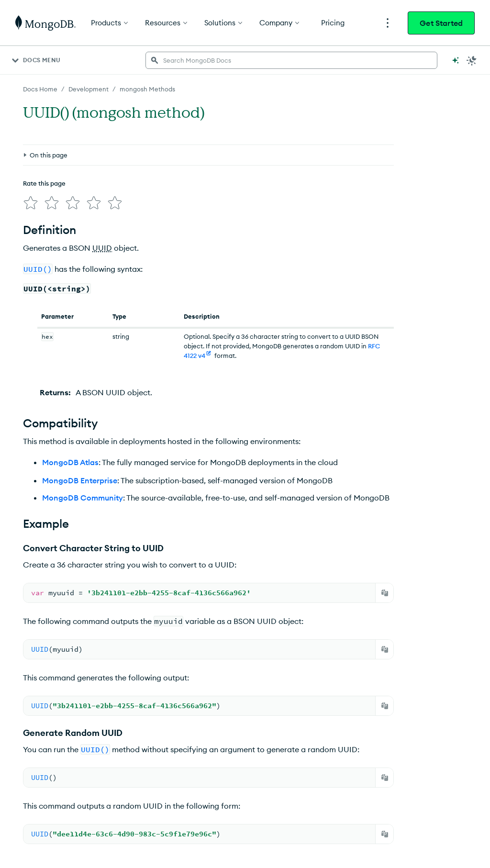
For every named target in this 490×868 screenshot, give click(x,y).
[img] (31, 203)
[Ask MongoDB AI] (456, 60)
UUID (102, 248)
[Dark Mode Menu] (472, 60)
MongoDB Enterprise (80, 480)
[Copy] (385, 593)
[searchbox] (291, 60)
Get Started (441, 23)
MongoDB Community (83, 498)
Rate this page (44, 183)
